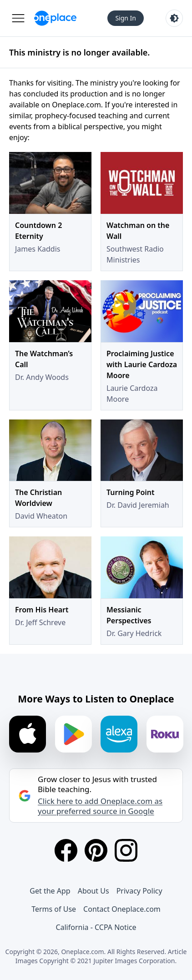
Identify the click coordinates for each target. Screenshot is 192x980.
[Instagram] (126, 850)
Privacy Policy (139, 891)
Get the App (50, 891)
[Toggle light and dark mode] (174, 18)
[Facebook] (66, 850)
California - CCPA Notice (96, 927)
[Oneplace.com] (55, 18)
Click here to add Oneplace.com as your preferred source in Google (100, 806)
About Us (93, 891)
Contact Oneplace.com (122, 909)
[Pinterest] (96, 850)
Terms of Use (54, 909)
